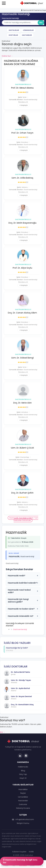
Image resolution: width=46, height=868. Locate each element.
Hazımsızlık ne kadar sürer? (23, 609)
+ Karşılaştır (23, 105)
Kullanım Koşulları (19, 852)
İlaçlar (23, 793)
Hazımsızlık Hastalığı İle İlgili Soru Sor (20, 861)
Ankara (25, 187)
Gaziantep (25, 457)
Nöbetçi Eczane (23, 808)
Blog (23, 771)
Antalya (25, 412)
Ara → (3, 732)
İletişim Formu (23, 823)
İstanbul (25, 142)
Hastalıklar (14, 30)
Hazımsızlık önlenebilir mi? (23, 616)
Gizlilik (31, 852)
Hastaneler (27, 35)
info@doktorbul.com (23, 819)
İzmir (25, 97)
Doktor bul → (7, 56)
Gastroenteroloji (23, 84)
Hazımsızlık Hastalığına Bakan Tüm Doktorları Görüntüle (24, 519)
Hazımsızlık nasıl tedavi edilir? (23, 591)
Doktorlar (13, 35)
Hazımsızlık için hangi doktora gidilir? (23, 601)
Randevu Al (23, 102)
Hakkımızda (23, 767)
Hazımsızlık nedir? (23, 576)
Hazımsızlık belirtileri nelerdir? (23, 583)
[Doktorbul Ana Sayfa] (32, 3)
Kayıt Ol (23, 778)
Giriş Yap (23, 774)
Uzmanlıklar (28, 30)
